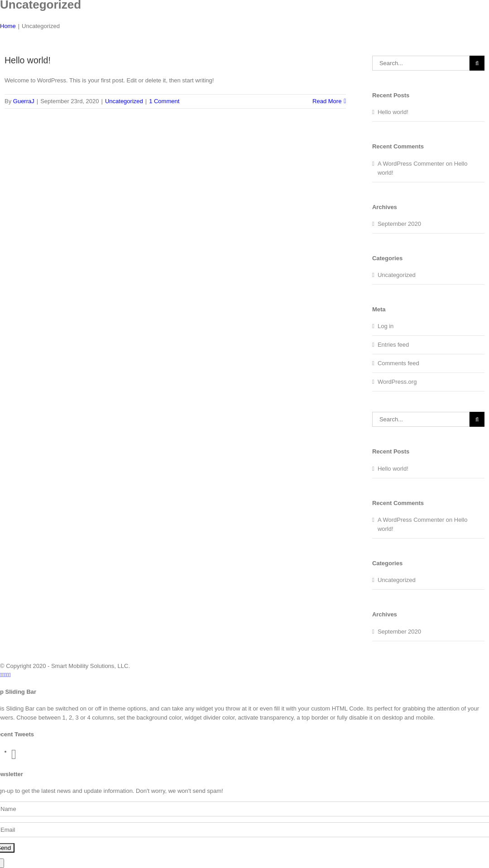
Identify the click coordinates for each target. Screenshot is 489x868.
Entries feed (393, 345)
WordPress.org (397, 382)
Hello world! (28, 60)
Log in (386, 326)
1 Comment (164, 101)
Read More (327, 101)
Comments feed (398, 363)
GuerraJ (24, 101)
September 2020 (399, 224)
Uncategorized (124, 101)
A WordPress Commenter (411, 164)
